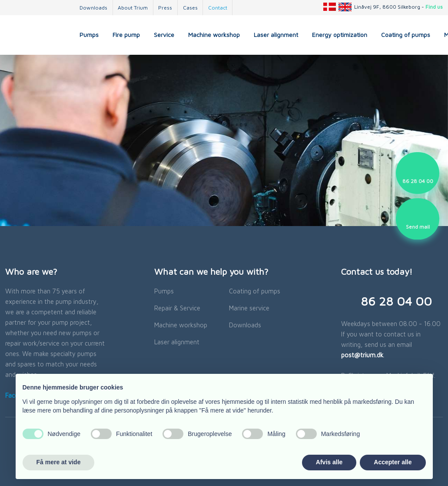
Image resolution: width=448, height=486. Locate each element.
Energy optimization (340, 35)
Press (165, 8)
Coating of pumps (406, 35)
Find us (434, 7)
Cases (190, 8)
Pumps (89, 35)
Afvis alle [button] (329, 462)
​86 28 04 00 (396, 301)
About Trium (133, 8)
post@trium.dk (362, 355)
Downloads (93, 8)
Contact (218, 8)
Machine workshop (214, 35)
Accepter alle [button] (393, 462)
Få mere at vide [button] (59, 462)
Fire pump (126, 35)
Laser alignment (276, 35)
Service (164, 35)
